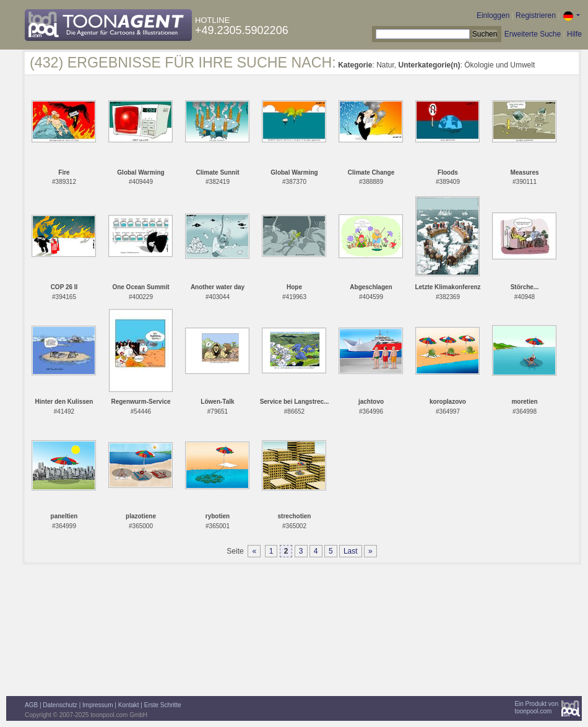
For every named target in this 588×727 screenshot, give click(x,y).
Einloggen (493, 15)
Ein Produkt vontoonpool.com (536, 707)
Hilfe (574, 34)
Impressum (97, 705)
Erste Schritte (163, 705)
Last (351, 551)
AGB (31, 705)
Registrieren (536, 15)
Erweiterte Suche (533, 34)
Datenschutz (60, 705)
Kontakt (129, 705)
